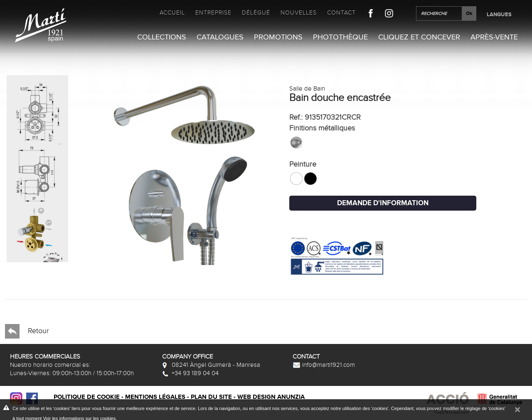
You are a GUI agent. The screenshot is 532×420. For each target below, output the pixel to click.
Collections (162, 37)
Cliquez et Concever (419, 37)
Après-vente (494, 37)
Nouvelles (299, 13)
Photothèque (340, 37)
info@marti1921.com (324, 365)
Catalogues (220, 37)
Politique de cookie (87, 397)
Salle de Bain (307, 88)
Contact (341, 13)
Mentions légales (155, 397)
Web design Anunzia (271, 397)
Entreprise (213, 13)
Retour (27, 331)
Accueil (172, 13)
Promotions (278, 37)
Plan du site (211, 397)
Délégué (256, 13)
